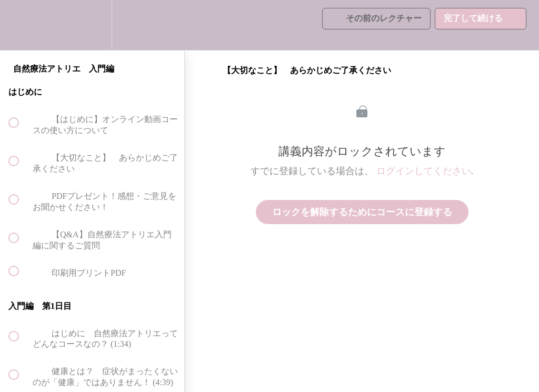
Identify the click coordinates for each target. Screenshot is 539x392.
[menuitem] (92, 25)
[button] (19, 25)
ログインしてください (424, 171)
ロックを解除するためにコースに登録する (362, 212)
